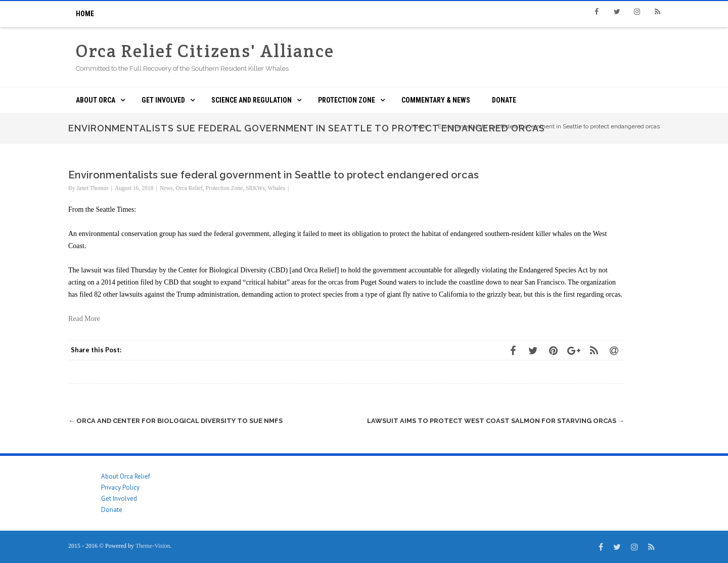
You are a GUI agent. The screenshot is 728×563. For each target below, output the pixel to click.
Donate (504, 100)
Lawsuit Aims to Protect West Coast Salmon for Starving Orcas (496, 421)
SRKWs (255, 188)
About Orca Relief (126, 476)
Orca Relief (189, 188)
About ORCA (96, 100)
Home (85, 14)
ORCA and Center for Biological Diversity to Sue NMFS (175, 421)
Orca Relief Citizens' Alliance (205, 51)
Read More (84, 319)
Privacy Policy (120, 487)
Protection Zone (347, 100)
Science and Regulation (252, 100)
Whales (276, 188)
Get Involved (163, 100)
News (166, 188)
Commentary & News (436, 100)
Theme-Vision (153, 546)
